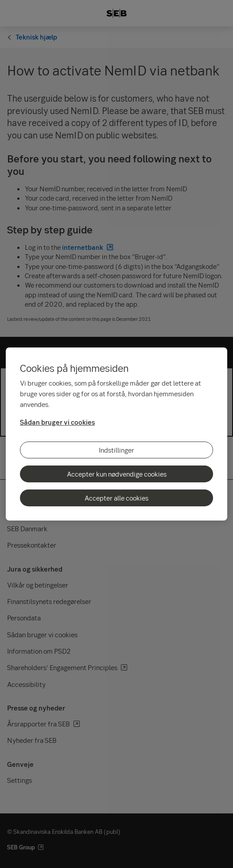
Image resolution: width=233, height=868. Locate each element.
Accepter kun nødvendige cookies (117, 474)
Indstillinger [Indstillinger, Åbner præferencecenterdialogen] (116, 450)
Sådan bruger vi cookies (57, 422)
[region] (116, 434)
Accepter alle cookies (116, 498)
